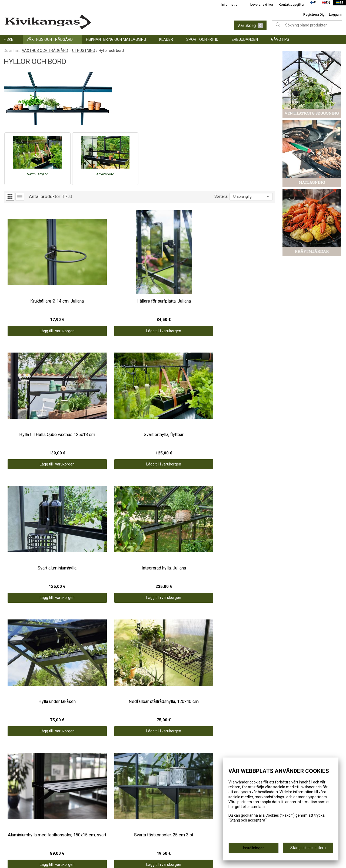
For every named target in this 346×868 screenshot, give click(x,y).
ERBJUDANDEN (245, 39)
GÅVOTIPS (280, 39)
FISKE (9, 39)
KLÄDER (166, 39)
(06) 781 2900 (191, 812)
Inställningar (253, 850)
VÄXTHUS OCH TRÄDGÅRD (50, 39)
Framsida (100, 776)
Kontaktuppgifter (288, 4)
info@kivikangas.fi (196, 805)
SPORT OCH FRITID (202, 39)
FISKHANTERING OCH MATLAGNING (116, 39)
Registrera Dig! (314, 14)
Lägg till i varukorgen (38, 298)
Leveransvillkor (259, 4)
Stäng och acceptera (308, 849)
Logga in (336, 14)
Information (227, 4)
